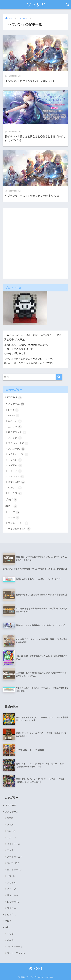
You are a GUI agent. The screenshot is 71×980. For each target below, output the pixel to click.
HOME (36, 969)
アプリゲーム (15, 404)
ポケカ (14, 518)
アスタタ (15, 438)
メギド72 (15, 466)
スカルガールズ (18, 443)
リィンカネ (16, 477)
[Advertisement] (35, 243)
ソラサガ (36, 4)
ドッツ (14, 512)
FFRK (13, 410)
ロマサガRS (16, 482)
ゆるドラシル (17, 432)
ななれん (15, 421)
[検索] (59, 377)
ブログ (11, 500)
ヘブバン (15, 460)
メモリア (15, 471)
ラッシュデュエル (19, 529)
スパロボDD (17, 449)
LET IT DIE (14, 398)
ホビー (11, 506)
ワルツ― (15, 488)
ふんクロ (15, 427)
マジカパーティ (18, 523)
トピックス (14, 493)
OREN (14, 416)
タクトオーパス (18, 454)
